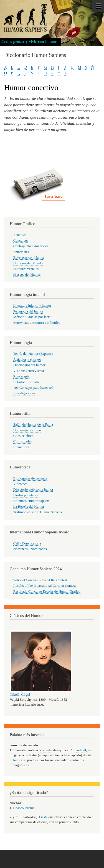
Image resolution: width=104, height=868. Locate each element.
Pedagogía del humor (28, 311)
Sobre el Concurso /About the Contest (40, 580)
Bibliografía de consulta (30, 478)
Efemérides (21, 447)
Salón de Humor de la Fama (33, 424)
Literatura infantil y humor (32, 306)
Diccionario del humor (29, 365)
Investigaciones (24, 393)
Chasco (19, 808)
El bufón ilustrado (26, 382)
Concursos (21, 241)
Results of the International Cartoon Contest (45, 586)
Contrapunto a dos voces (31, 246)
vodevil (81, 750)
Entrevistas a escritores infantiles (37, 323)
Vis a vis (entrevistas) (29, 371)
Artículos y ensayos (27, 359)
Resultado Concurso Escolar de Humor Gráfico (47, 591)
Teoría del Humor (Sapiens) (33, 354)
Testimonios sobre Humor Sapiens (38, 512)
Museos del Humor (27, 275)
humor (18, 760)
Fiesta (43, 817)
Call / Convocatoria (27, 543)
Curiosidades (23, 441)
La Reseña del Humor (29, 507)
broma (30, 808)
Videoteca (20, 484)
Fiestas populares (26, 495)
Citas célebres (23, 436)
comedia (46, 750)
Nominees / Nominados (30, 549)
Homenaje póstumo (27, 430)
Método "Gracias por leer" (32, 317)
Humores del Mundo (28, 263)
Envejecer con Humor (29, 257)
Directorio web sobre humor (33, 489)
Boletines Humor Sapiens (31, 501)
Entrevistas (21, 252)
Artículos (20, 235)
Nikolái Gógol (20, 695)
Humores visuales (26, 269)
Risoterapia (21, 376)
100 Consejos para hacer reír (34, 388)
